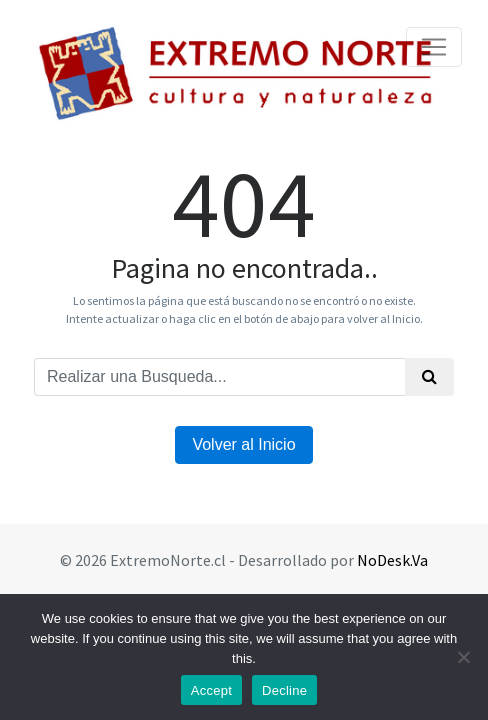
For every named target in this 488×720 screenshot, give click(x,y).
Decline (284, 690)
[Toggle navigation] (434, 47)
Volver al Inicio (243, 444)
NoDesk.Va (392, 560)
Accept (211, 690)
